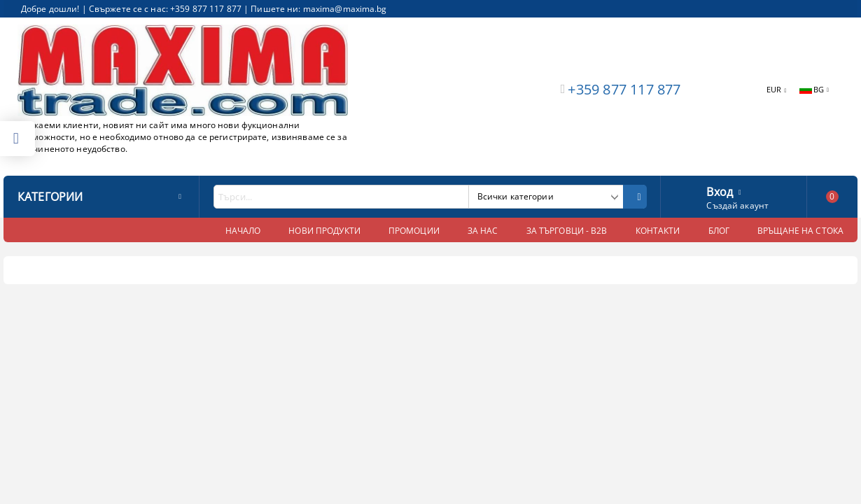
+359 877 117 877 (624, 89)
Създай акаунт (737, 205)
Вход (720, 190)
